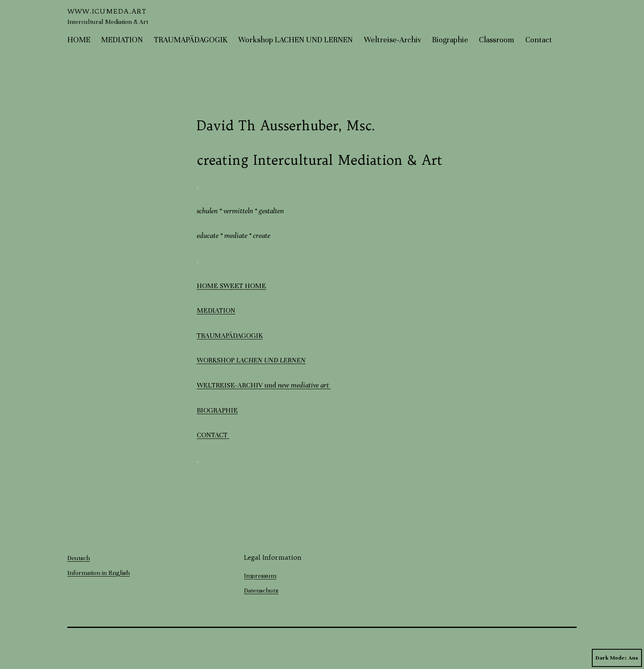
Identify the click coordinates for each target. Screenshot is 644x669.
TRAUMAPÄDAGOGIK (191, 40)
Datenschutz (261, 591)
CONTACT (213, 435)
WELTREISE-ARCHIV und (264, 385)
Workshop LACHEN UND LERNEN (296, 40)
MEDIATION (122, 40)
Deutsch (79, 558)
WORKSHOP (251, 360)
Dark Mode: (617, 658)
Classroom (497, 40)
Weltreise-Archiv (393, 40)
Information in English (99, 573)
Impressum (260, 576)
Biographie (450, 40)
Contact (539, 40)
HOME (79, 40)
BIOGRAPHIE (217, 410)
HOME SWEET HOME (231, 286)
